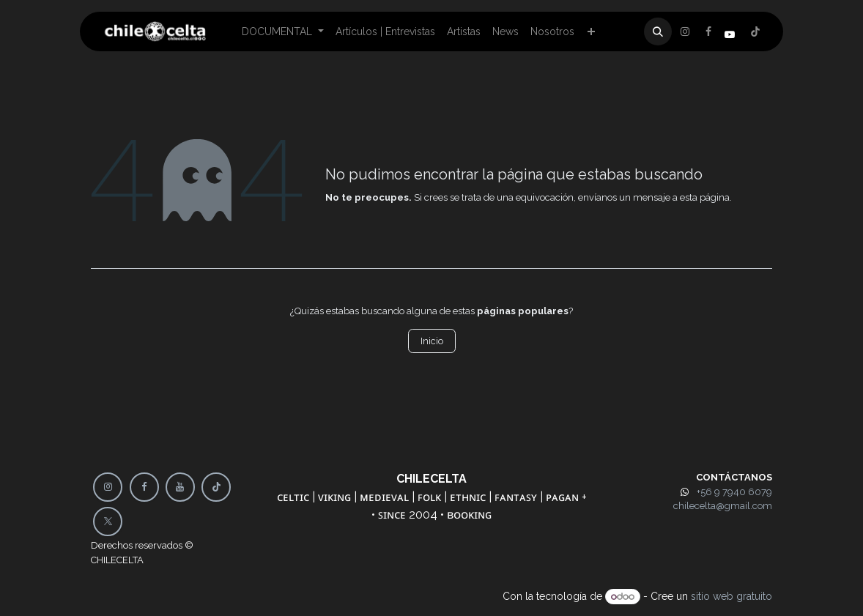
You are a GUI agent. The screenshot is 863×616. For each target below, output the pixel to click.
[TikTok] (216, 487)
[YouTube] (180, 487)
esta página (705, 197)
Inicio (432, 341)
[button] (658, 31)
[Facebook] (685, 31)
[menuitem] (283, 32)
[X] (708, 31)
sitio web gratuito (731, 596)
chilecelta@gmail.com (723, 506)
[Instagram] (755, 31)
